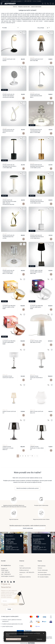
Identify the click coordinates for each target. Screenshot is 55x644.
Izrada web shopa (24, 643)
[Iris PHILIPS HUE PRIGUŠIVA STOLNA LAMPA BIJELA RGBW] (51, 310)
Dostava (40, 568)
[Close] (14, 639)
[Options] (39, 639)
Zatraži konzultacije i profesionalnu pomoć (28, 488)
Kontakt (34, 1)
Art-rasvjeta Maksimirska (44, 575)
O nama (21, 566)
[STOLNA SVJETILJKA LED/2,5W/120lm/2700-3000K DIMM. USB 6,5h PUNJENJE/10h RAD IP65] (24, 204)
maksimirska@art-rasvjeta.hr (40, 544)
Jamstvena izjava (42, 572)
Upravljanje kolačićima (25, 577)
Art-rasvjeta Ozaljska (43, 577)
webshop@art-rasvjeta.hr (16, 1)
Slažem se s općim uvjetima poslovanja (9, 605)
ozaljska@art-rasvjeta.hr (12, 544)
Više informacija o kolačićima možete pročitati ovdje (17, 636)
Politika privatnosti (24, 570)
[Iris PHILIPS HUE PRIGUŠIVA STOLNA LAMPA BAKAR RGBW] (24, 345)
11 (32, 456)
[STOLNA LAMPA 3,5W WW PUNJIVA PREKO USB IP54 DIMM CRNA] (51, 274)
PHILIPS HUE (5, 304)
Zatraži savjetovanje (28, 528)
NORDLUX (32, 339)
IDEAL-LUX (5, 375)
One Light (5, 58)
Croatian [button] (39, 1)
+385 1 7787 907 (38, 542)
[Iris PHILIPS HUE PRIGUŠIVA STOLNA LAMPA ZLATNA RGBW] (24, 310)
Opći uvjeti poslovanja (25, 568)
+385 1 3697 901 (28, 1)
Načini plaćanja (42, 566)
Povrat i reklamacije (43, 570)
